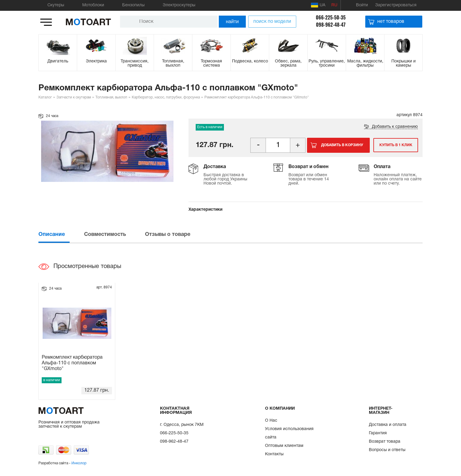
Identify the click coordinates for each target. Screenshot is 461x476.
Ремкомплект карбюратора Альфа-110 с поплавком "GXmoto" (72, 363)
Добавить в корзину (342, 145)
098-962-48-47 (331, 25)
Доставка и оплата (388, 425)
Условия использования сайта (289, 433)
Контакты (274, 454)
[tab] (61, 235)
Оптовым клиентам (284, 446)
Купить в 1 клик (395, 145)
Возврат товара (385, 442)
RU (334, 5)
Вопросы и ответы (387, 450)
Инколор (79, 463)
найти (232, 21)
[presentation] (61, 235)
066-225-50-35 (331, 17)
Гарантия (378, 433)
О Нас (271, 421)
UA (318, 5)
